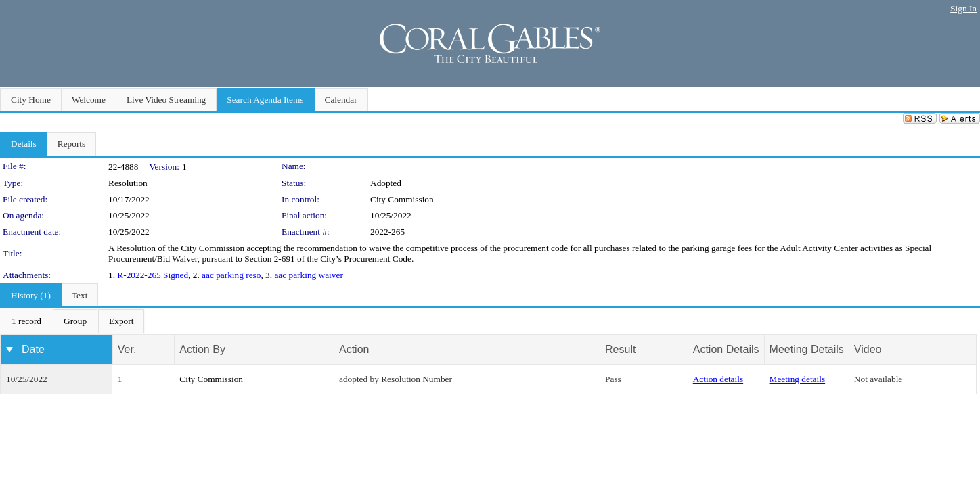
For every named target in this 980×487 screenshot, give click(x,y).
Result (620, 349)
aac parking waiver (308, 275)
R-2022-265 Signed (153, 275)
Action (354, 349)
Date (33, 349)
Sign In (963, 8)
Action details (718, 379)
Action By (202, 349)
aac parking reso (231, 275)
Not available (878, 379)
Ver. (127, 349)
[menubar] (72, 321)
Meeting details (798, 379)
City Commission (402, 199)
